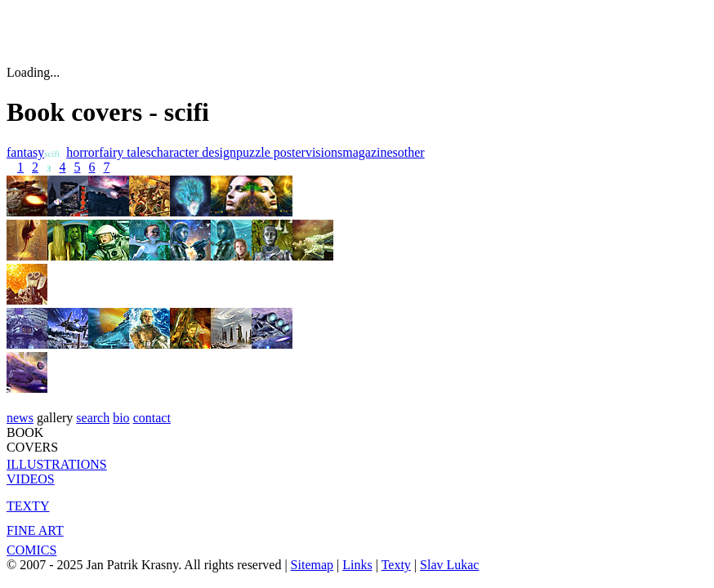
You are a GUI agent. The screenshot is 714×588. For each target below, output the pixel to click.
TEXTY (28, 506)
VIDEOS (31, 479)
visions (324, 152)
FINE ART (35, 530)
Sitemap (312, 565)
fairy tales (125, 152)
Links (357, 565)
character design (194, 152)
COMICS (31, 550)
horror (83, 152)
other (411, 152)
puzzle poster (271, 152)
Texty (396, 565)
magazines (370, 152)
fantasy (25, 152)
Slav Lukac (449, 565)
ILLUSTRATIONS (57, 464)
